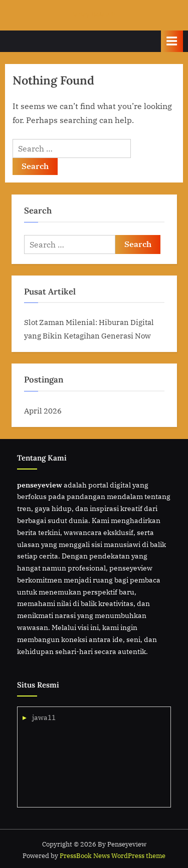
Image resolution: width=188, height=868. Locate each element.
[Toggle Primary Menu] (172, 41)
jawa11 (44, 717)
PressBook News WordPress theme (113, 856)
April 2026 (43, 410)
